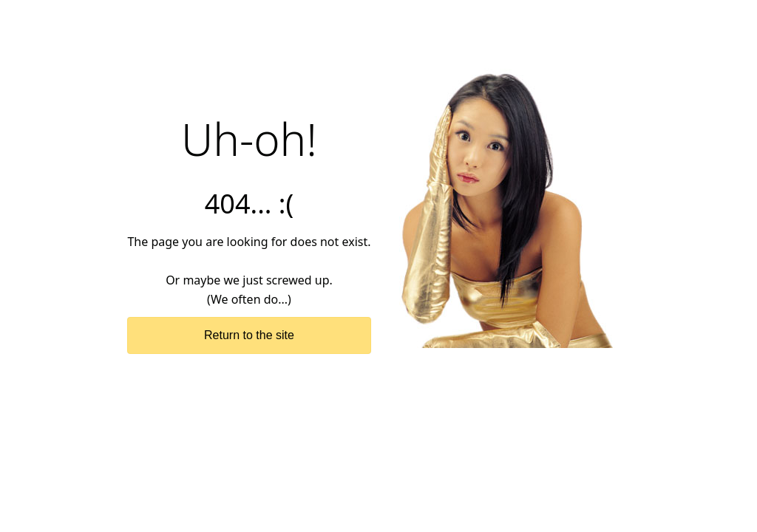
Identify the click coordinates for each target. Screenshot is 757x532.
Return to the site (249, 335)
